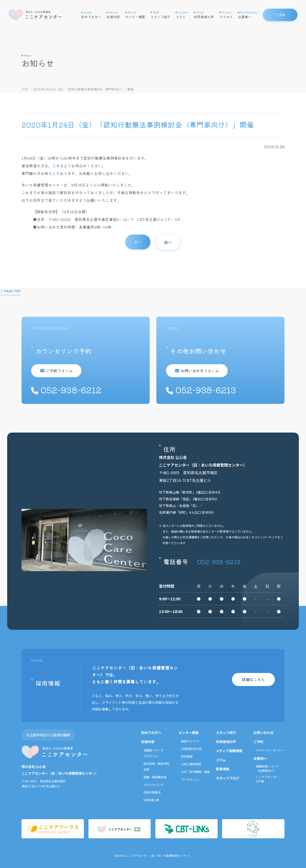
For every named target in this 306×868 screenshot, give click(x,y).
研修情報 (187, 756)
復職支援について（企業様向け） (267, 768)
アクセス (226, 15)
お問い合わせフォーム (199, 371)
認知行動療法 (152, 792)
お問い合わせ (263, 733)
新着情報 (223, 769)
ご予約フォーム (58, 371)
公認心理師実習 (191, 764)
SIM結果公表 (151, 800)
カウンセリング (153, 785)
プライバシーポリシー (270, 750)
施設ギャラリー (191, 741)
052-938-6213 (219, 561)
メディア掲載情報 (229, 751)
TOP (25, 89)
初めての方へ (91, 15)
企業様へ (248, 15)
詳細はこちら (253, 679)
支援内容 (113, 15)
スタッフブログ (228, 778)
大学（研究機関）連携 (195, 772)
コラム (182, 15)
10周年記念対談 (191, 749)
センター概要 (135, 15)
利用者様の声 (204, 15)
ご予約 (258, 742)
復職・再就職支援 (155, 777)
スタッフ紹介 (160, 15)
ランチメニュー (191, 779)
